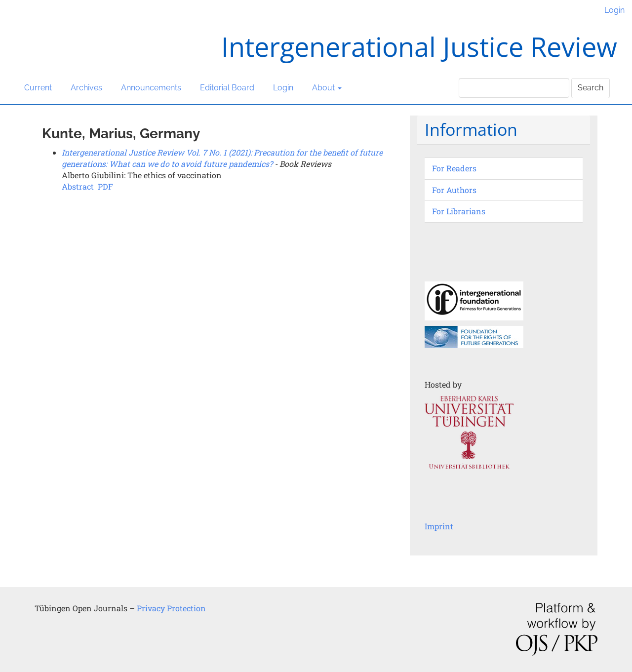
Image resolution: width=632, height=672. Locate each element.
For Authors (454, 190)
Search (591, 88)
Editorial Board (227, 88)
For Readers (454, 168)
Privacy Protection (171, 608)
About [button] (327, 88)
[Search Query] (514, 88)
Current (38, 88)
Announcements (151, 88)
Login (614, 10)
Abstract (78, 186)
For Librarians (459, 211)
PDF (105, 186)
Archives (86, 88)
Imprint (439, 526)
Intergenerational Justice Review (419, 46)
